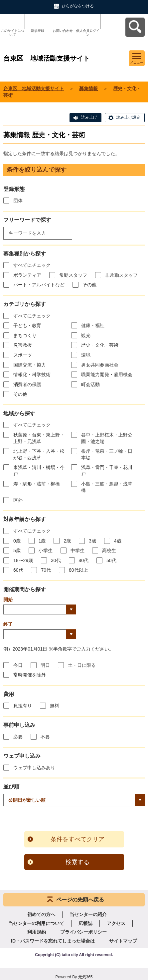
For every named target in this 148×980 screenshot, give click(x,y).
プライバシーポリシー (83, 932)
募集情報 (88, 88)
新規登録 (38, 31)
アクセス (116, 923)
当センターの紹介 (88, 914)
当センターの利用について (36, 923)
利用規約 (37, 932)
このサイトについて (13, 33)
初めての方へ (41, 914)
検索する (77, 862)
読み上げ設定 (128, 117)
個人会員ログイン (88, 33)
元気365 (85, 977)
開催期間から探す (25, 589)
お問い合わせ (63, 31)
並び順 (11, 787)
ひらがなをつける (78, 6)
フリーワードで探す (27, 220)
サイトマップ (123, 941)
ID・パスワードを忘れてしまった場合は (53, 941)
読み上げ (89, 117)
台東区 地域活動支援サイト (34, 88)
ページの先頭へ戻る (80, 900)
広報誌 (85, 923)
